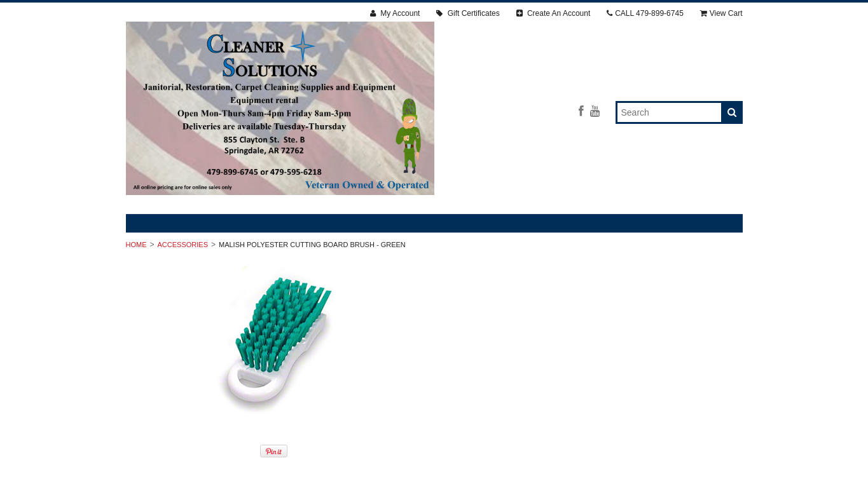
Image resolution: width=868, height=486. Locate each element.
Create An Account (554, 13)
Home (136, 245)
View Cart (721, 13)
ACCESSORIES (183, 245)
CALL (645, 13)
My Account (395, 13)
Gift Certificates (468, 13)
